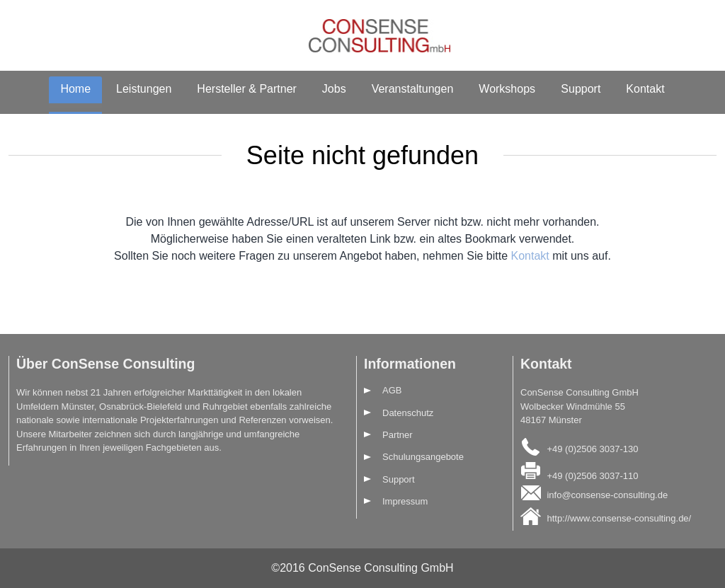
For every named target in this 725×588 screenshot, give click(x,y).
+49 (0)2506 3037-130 (592, 449)
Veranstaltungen (413, 89)
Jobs (334, 89)
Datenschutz (408, 413)
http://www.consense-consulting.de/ (619, 518)
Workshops (507, 89)
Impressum (405, 501)
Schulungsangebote (423, 457)
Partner (398, 435)
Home (75, 89)
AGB (392, 390)
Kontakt (645, 89)
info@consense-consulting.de (607, 495)
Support (581, 89)
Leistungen (144, 89)
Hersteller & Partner (247, 89)
